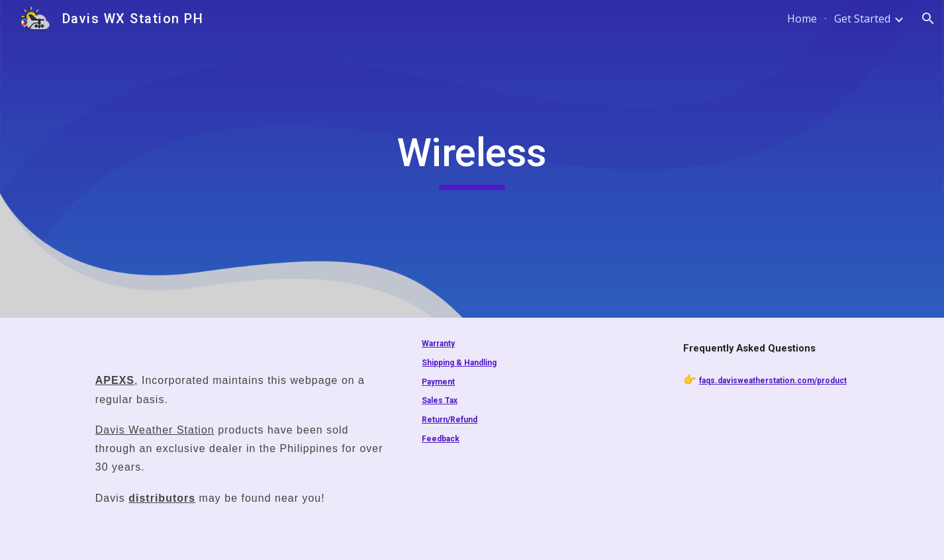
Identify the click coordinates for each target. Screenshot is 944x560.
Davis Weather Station (155, 430)
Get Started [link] (862, 19)
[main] (472, 159)
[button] (928, 19)
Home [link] (802, 19)
